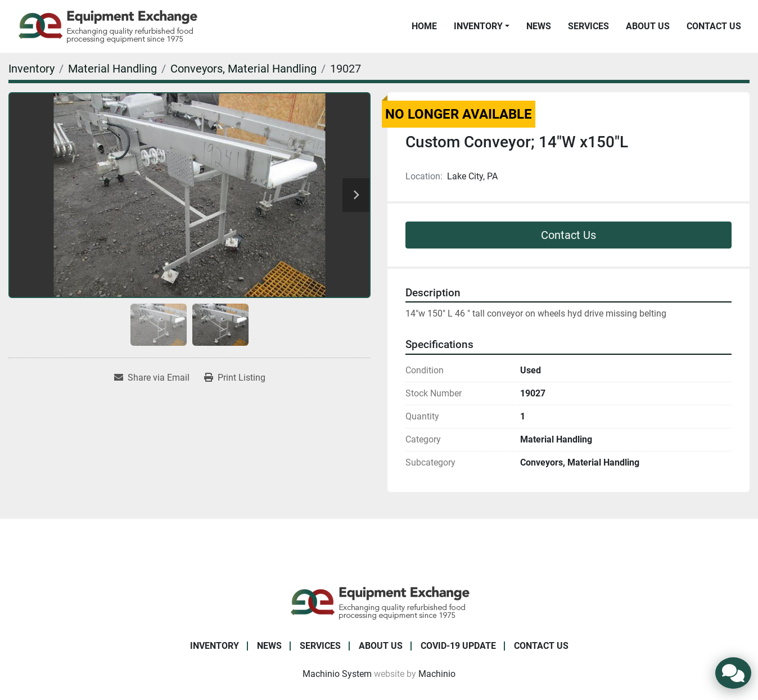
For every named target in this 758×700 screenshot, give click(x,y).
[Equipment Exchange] (379, 602)
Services (588, 26)
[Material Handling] (112, 69)
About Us (648, 26)
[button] (482, 26)
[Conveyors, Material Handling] (243, 69)
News (539, 26)
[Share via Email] (152, 378)
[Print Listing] (235, 378)
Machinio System (337, 674)
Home (424, 26)
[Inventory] (31, 69)
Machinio (437, 674)
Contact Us (714, 26)
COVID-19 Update (458, 646)
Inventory (478, 26)
